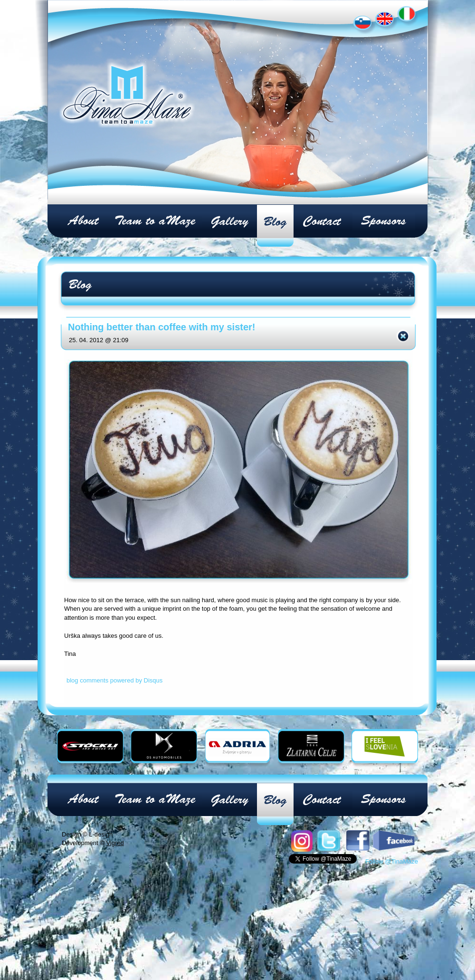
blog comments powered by (114, 680)
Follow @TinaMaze (392, 861)
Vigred (115, 843)
